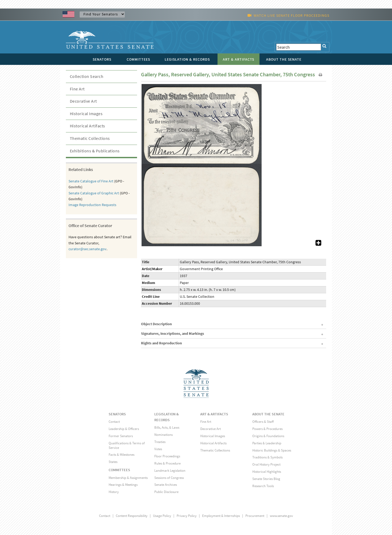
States (113, 462)
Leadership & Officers (124, 429)
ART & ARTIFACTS (214, 414)
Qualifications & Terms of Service (127, 445)
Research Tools (263, 486)
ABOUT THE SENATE (268, 414)
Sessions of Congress (169, 478)
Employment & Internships (221, 516)
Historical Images (86, 114)
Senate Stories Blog (266, 479)
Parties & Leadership (267, 443)
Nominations (163, 435)
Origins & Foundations (268, 436)
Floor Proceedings (167, 456)
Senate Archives (166, 485)
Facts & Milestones (122, 455)
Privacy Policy (187, 516)
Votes (158, 449)
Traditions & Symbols (267, 457)
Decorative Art (83, 101)
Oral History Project (266, 464)
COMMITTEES (119, 470)
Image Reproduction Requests (92, 205)
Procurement (255, 516)
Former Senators (121, 436)
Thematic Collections (90, 138)
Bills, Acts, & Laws (167, 427)
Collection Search (87, 76)
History (114, 492)
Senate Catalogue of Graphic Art (94, 193)
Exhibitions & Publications (95, 151)
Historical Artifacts (88, 126)
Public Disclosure (166, 492)
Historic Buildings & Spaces (272, 450)
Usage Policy (162, 516)
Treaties (160, 442)
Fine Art (77, 89)
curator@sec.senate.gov (88, 249)
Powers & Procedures (267, 429)
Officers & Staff (263, 422)
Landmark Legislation (170, 471)
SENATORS (117, 414)
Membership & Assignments (128, 478)
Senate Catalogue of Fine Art (91, 181)
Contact (114, 422)
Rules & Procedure (167, 463)
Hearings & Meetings (123, 485)
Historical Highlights (267, 472)
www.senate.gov (281, 516)
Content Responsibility (132, 516)
